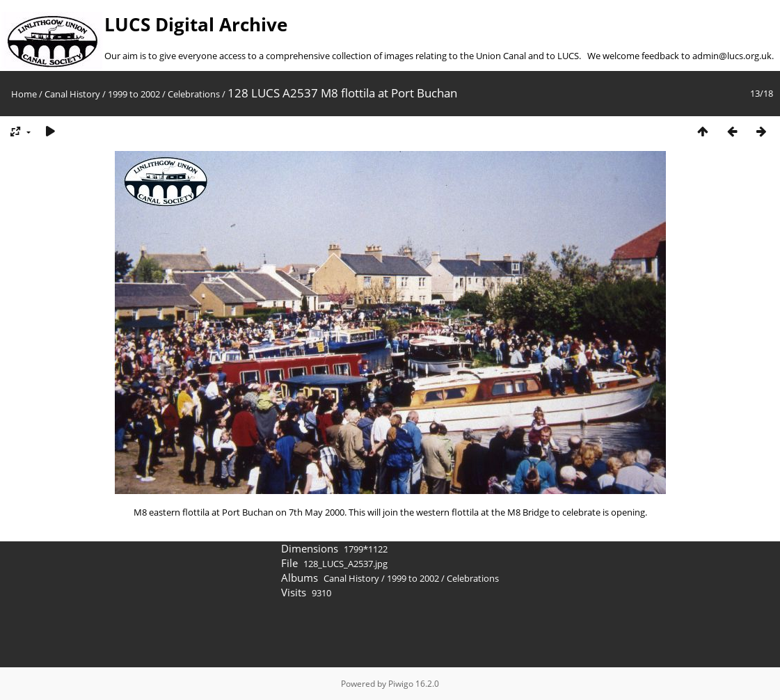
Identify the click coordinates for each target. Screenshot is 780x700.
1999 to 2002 (134, 94)
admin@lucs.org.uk (732, 56)
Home (24, 94)
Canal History (72, 94)
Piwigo (401, 684)
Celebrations (194, 94)
